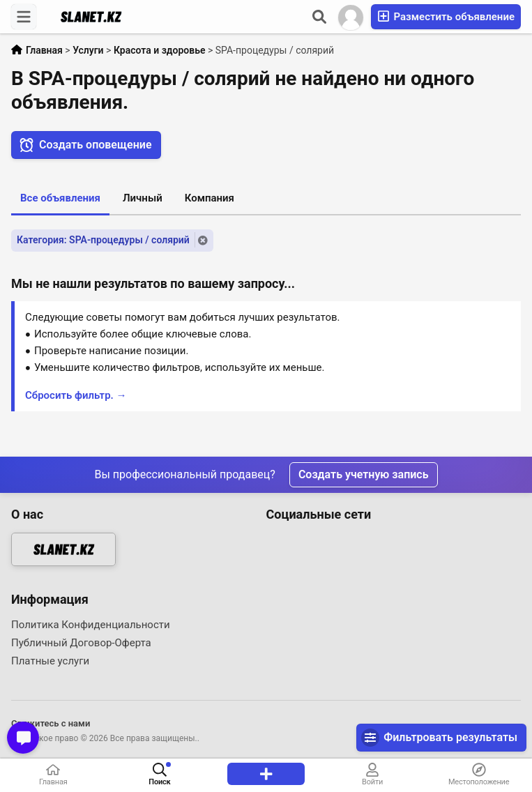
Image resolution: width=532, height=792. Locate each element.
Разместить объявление (446, 16)
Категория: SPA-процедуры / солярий (103, 240)
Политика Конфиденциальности (91, 625)
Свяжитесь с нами (51, 723)
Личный (143, 198)
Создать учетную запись (364, 474)
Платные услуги (50, 661)
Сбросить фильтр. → (76, 395)
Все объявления (60, 198)
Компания (210, 198)
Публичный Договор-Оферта (81, 643)
